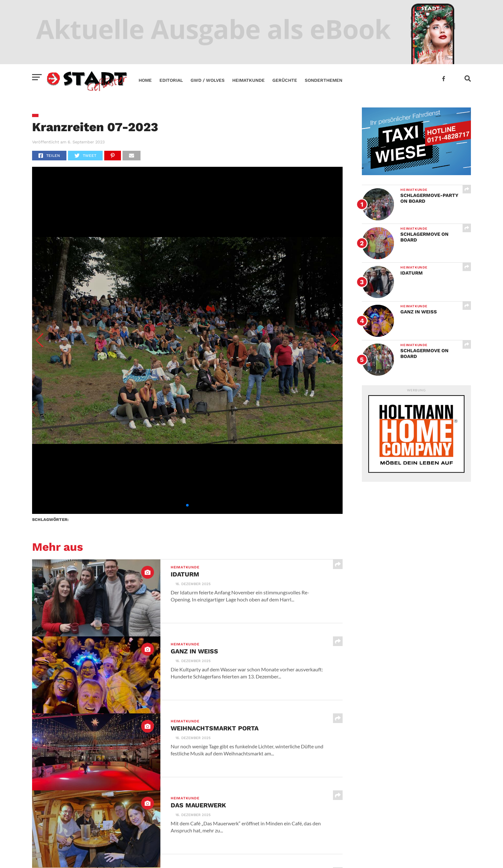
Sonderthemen (324, 80)
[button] (40, 340)
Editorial (171, 80)
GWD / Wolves (208, 80)
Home (145, 80)
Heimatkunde (248, 80)
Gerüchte (285, 80)
